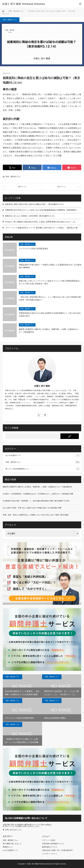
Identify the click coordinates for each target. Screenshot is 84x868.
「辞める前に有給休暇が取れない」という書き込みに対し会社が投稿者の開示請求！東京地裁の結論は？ (50, 298)
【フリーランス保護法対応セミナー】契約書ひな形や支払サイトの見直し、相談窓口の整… (42, 228)
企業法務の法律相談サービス (53, 844)
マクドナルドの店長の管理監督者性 (33, 249)
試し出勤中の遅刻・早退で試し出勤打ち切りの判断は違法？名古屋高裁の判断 (32, 508)
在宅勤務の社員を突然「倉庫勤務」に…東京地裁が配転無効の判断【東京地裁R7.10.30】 (36, 501)
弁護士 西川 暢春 (42, 386)
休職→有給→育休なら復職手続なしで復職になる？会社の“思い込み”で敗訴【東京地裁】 (36, 515)
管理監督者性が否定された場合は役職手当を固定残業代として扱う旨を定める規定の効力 (50, 315)
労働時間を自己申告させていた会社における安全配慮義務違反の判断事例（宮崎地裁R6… (42, 210)
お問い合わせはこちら (13, 830)
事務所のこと (8, 847)
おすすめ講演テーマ (43, 455)
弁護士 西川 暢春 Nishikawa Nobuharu (40, 864)
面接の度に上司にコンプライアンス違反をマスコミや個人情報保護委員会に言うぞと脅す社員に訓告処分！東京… (50, 282)
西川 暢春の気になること (12, 844)
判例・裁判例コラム (10, 20)
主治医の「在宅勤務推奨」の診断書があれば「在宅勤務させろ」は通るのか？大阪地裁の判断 (38, 494)
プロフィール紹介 (49, 840)
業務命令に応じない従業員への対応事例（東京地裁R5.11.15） (30, 216)
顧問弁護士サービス (50, 847)
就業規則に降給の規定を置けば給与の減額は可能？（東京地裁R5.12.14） (35, 204)
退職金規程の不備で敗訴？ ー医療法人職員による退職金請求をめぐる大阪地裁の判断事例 (50, 266)
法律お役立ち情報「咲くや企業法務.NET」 (58, 850)
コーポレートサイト (50, 854)
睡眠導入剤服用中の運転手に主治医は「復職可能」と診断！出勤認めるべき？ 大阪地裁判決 (49, 331)
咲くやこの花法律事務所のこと (43, 469)
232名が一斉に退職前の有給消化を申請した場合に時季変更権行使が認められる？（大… (41, 222)
